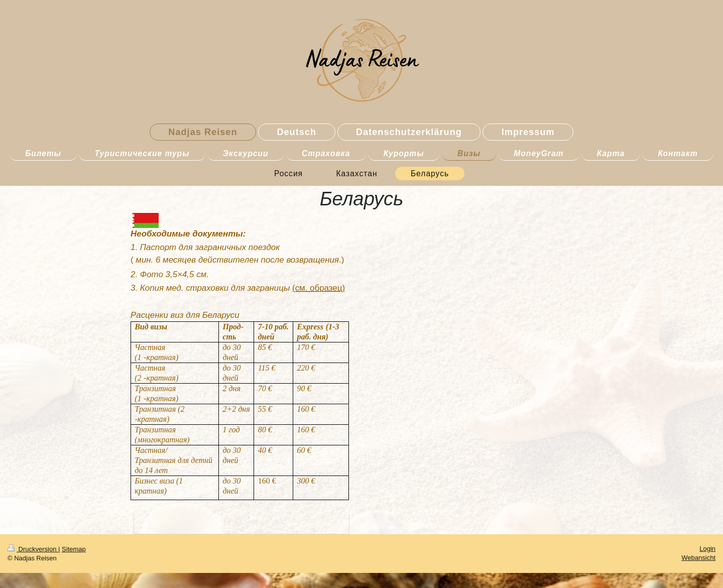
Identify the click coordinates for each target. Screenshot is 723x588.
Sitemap (74, 549)
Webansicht (698, 558)
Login (707, 549)
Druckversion (33, 549)
